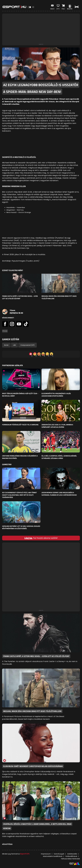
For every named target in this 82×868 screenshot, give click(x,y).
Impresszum (46, 854)
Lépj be (28, 538)
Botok (6, 345)
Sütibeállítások (71, 856)
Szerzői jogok (59, 854)
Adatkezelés (72, 854)
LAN (14, 345)
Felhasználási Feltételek (70, 859)
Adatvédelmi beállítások (53, 856)
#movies (5, 331)
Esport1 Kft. (25, 854)
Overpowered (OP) (27, 345)
